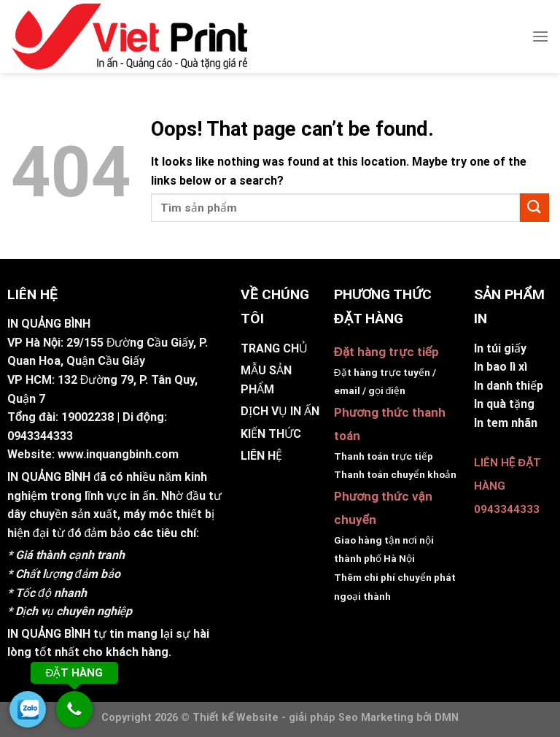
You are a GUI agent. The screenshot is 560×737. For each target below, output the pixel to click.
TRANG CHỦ (274, 348)
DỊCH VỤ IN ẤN (280, 411)
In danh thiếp (509, 386)
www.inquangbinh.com (118, 454)
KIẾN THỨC (271, 434)
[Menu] (540, 36)
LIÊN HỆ (261, 456)
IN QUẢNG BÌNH (49, 477)
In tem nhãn (506, 423)
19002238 (87, 417)
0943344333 (40, 436)
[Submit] (534, 208)
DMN (447, 718)
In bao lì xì (501, 367)
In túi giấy (500, 348)
